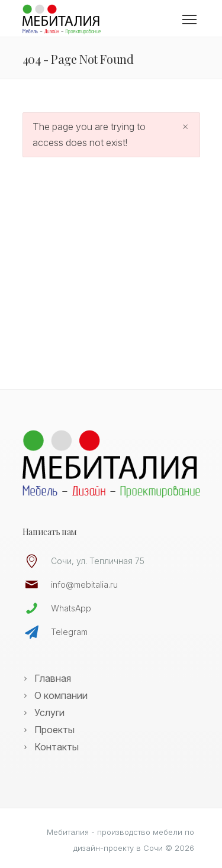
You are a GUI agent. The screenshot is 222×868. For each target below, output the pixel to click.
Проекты (54, 730)
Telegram (69, 632)
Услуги (49, 712)
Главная (53, 678)
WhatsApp (71, 608)
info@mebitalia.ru (84, 584)
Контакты (57, 747)
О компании (61, 695)
